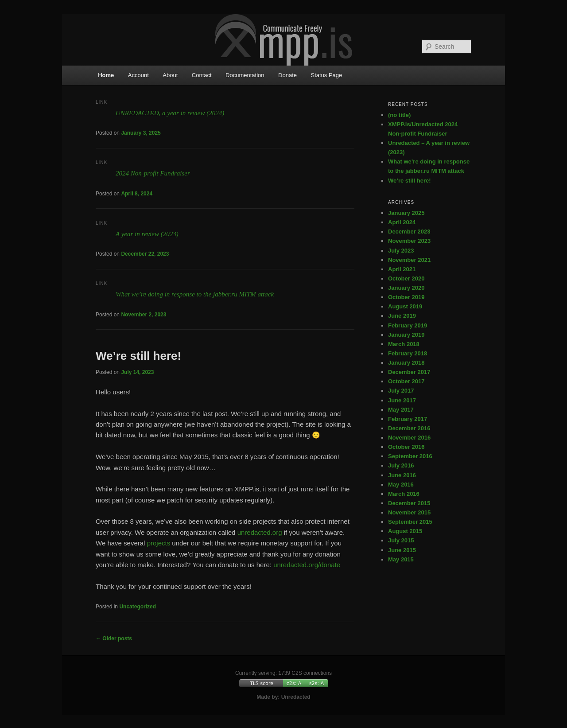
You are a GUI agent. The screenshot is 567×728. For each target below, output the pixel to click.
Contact (202, 75)
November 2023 (409, 241)
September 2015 (410, 522)
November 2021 (409, 260)
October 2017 (406, 381)
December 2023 (409, 232)
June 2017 (402, 400)
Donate (287, 75)
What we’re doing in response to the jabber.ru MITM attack (195, 294)
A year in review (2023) (147, 234)
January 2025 (406, 213)
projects (159, 543)
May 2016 (401, 485)
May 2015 (401, 559)
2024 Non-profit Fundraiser (153, 173)
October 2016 (406, 447)
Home (106, 75)
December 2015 (409, 503)
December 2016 (409, 428)
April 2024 (402, 222)
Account (138, 75)
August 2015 (405, 531)
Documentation (245, 75)
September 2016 (410, 456)
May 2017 (401, 410)
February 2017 (408, 419)
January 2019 (406, 335)
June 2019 (402, 316)
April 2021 (402, 269)
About (170, 75)
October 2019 (406, 297)
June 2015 (402, 550)
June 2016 (402, 475)
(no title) (399, 115)
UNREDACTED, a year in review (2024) (170, 113)
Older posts (114, 638)
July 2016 (401, 465)
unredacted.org (260, 532)
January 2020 (406, 288)
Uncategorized (138, 607)
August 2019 (405, 306)
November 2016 (409, 438)
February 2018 (408, 353)
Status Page (326, 75)
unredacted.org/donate (307, 565)
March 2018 (404, 344)
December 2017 (409, 372)
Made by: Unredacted (283, 697)
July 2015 (401, 540)
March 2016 (404, 494)
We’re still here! (138, 356)
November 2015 (409, 512)
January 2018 (406, 363)
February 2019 (408, 325)
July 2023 (401, 251)
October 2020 (406, 278)
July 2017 (401, 391)
